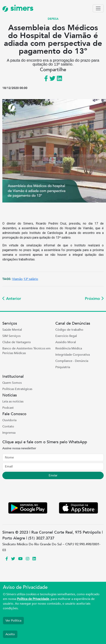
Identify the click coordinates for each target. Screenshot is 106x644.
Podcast (8, 408)
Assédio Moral (66, 342)
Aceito (10, 634)
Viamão (17, 279)
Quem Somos (12, 383)
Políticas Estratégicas (17, 389)
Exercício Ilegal (66, 336)
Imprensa (9, 433)
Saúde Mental (12, 330)
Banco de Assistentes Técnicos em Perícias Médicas (26, 351)
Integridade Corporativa (73, 355)
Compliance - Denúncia (72, 361)
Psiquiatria (63, 367)
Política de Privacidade (33, 599)
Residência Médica (69, 348)
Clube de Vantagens (17, 342)
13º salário (31, 279)
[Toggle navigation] (98, 8)
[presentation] (32, 491)
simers (18, 8)
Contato (8, 426)
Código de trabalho (69, 330)
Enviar (53, 475)
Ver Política (13, 621)
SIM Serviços (11, 336)
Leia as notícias (13, 402)
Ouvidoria (9, 420)
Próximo (94, 299)
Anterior (12, 299)
